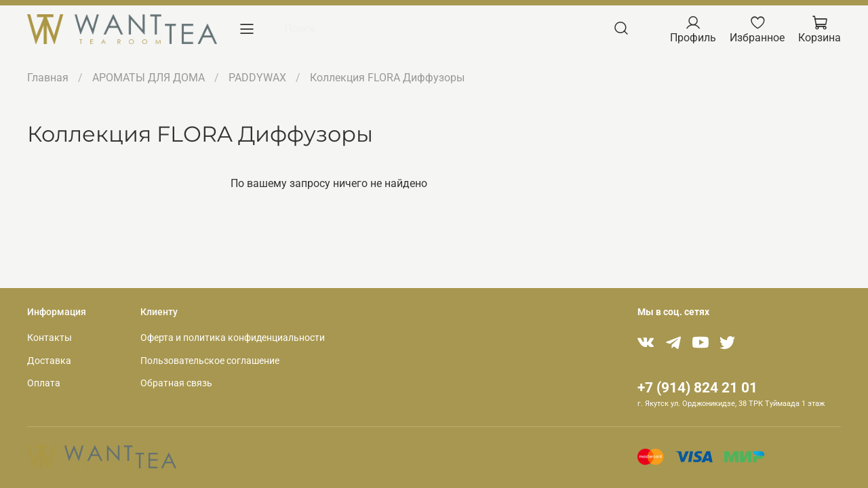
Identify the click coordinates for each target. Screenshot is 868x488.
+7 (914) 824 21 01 (697, 388)
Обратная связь (176, 383)
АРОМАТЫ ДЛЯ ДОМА (149, 78)
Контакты (50, 338)
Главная (48, 78)
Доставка (49, 361)
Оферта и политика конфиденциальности (233, 338)
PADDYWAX (257, 78)
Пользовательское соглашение (210, 361)
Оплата (44, 383)
